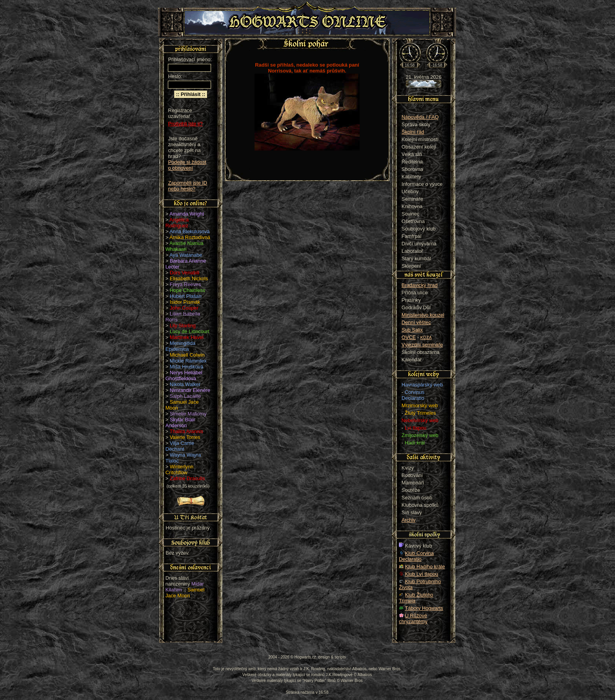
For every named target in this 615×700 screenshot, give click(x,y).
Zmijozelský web (420, 435)
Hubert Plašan (186, 296)
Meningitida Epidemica (180, 346)
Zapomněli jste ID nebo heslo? (187, 186)
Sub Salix (412, 330)
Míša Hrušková (187, 367)
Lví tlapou (416, 428)
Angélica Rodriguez (177, 223)
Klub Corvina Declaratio (416, 556)
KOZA (426, 337)
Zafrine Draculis (187, 478)
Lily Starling (183, 326)
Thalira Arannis (187, 431)
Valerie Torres (185, 437)
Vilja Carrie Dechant (180, 446)
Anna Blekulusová (189, 231)
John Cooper (184, 308)
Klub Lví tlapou (422, 574)
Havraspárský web (422, 385)
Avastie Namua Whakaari (185, 246)
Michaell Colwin (187, 355)
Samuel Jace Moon (185, 593)
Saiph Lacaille (186, 396)
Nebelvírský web (420, 420)
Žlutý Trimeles (420, 413)
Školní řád (413, 132)
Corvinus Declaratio (413, 395)
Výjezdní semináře (422, 345)
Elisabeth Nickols (189, 278)
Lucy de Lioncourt (190, 331)
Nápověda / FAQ (420, 117)
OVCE (409, 337)
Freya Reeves (186, 284)
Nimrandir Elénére (190, 390)
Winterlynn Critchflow (179, 470)
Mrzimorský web (420, 405)
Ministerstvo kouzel (423, 315)
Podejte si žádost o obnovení (187, 165)
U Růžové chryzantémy (413, 618)
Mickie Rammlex (188, 361)
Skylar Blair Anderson (180, 423)
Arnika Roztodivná (190, 237)
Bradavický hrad (420, 285)
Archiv (409, 520)
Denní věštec (416, 322)
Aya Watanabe (186, 255)
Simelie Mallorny (188, 414)
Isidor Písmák (185, 302)
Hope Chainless (187, 290)
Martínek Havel (187, 337)
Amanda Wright (187, 214)
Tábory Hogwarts (424, 608)
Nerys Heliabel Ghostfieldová (184, 375)
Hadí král (415, 443)
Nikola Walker (185, 384)
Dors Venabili (185, 273)
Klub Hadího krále (425, 567)
